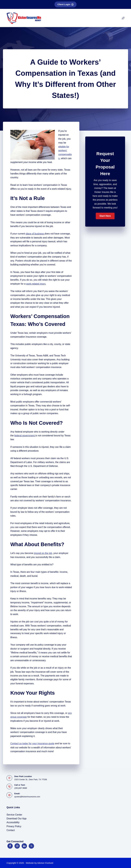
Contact (11, 830)
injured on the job (43, 553)
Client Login (65, 4)
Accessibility (13, 822)
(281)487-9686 (21, 788)
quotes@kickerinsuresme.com (27, 797)
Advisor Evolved (45, 863)
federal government (25, 436)
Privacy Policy (14, 826)
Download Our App (16, 819)
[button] (105, 216)
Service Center (14, 815)
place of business (35, 234)
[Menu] (123, 18)
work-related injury (36, 284)
